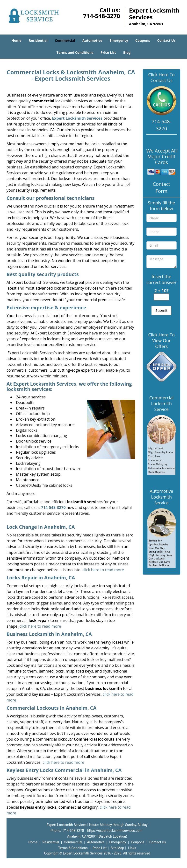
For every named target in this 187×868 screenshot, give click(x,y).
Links (132, 848)
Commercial (65, 40)
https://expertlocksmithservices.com (115, 831)
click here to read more (103, 570)
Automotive (92, 40)
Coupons (143, 40)
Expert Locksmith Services (77, 118)
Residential (38, 40)
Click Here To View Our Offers (162, 340)
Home (16, 40)
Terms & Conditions (73, 848)
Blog (127, 52)
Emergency (119, 40)
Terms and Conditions (75, 52)
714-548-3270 (102, 16)
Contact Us (166, 40)
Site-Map (117, 848)
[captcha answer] (161, 297)
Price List (108, 52)
